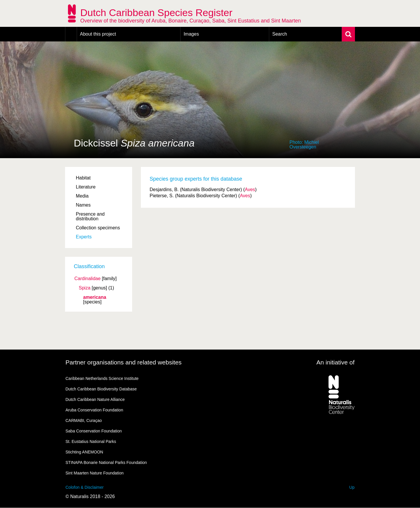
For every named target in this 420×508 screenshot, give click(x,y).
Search (280, 34)
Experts (84, 237)
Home (71, 34)
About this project (98, 34)
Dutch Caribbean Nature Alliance (95, 399)
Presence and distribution (90, 216)
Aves (250, 190)
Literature (86, 187)
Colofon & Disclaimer (85, 487)
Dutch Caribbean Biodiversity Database (101, 389)
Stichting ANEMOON (84, 452)
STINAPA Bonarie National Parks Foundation (106, 462)
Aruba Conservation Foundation (94, 410)
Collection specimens (98, 228)
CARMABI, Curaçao (84, 420)
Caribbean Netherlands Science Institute (102, 378)
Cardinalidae (87, 279)
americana (95, 297)
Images (191, 34)
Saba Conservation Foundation (94, 431)
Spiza (85, 288)
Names (83, 205)
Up (352, 487)
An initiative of (336, 362)
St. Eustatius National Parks (91, 441)
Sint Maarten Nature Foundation (95, 473)
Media (82, 196)
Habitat (83, 178)
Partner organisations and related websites (124, 362)
